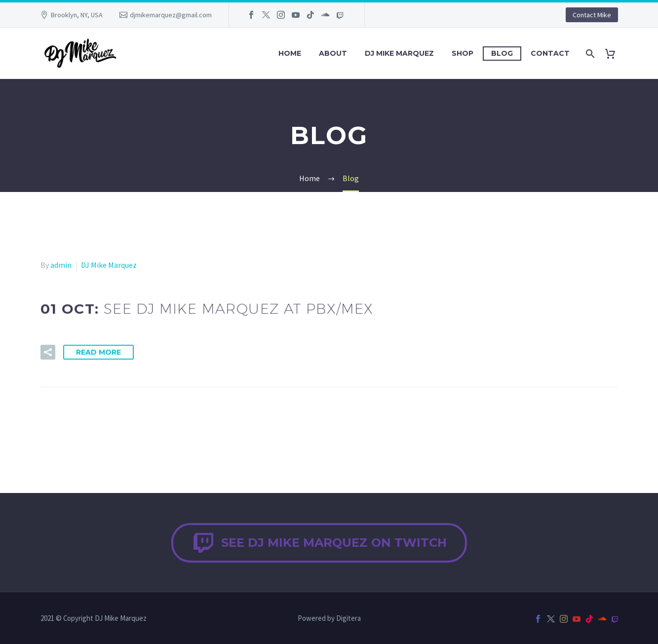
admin (61, 266)
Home (290, 53)
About (333, 53)
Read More (98, 353)
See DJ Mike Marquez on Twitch (319, 543)
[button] (48, 353)
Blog (502, 53)
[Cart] (614, 54)
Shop (463, 53)
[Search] (590, 54)
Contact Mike (592, 15)
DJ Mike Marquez (399, 53)
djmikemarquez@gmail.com (171, 15)
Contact (550, 53)
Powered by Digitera (329, 619)
